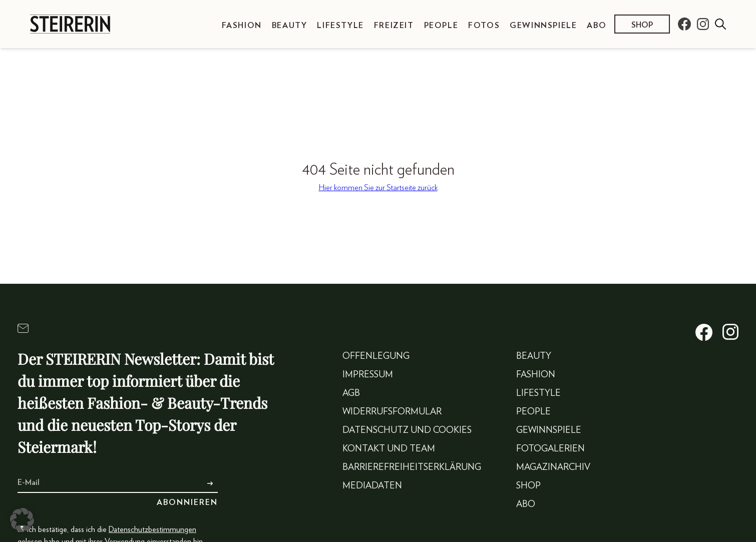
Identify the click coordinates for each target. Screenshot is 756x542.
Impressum (368, 375)
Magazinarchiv (553, 467)
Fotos (484, 26)
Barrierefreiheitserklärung (412, 467)
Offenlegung (376, 356)
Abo (597, 26)
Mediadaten (372, 486)
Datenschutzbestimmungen (152, 529)
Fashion (242, 26)
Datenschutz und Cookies (407, 430)
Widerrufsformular (392, 412)
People (441, 26)
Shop (642, 25)
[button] (22, 520)
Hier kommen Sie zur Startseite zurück (378, 188)
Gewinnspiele (543, 26)
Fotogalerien (550, 449)
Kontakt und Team (389, 449)
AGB (351, 393)
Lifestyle (340, 26)
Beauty (290, 26)
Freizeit (394, 26)
